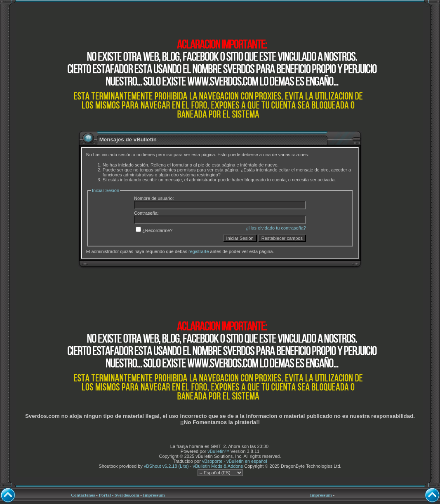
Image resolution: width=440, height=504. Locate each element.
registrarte (199, 251)
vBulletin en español (247, 461)
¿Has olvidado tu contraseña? (276, 228)
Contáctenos (83, 495)
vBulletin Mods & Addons (218, 466)
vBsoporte (212, 461)
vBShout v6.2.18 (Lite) (166, 466)
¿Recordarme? (154, 230)
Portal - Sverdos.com (119, 495)
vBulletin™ (218, 451)
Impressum (154, 495)
